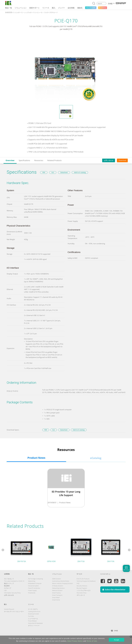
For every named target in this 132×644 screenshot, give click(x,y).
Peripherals (32, 593)
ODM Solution (57, 579)
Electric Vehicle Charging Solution (63, 583)
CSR (5, 590)
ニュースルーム (33, 619)
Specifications (24, 160)
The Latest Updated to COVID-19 (14, 581)
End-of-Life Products (83, 579)
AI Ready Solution (58, 586)
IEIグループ (8, 588)
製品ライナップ (9, 583)
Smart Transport (57, 595)
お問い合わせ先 (9, 595)
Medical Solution (57, 590)
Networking (32, 581)
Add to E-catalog (80, 172)
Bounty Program (82, 588)
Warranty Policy (81, 593)
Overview (10, 160)
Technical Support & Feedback (86, 581)
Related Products (54, 160)
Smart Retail (56, 597)
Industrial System (33, 586)
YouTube (31, 616)
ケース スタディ (33, 609)
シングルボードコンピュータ (33, 12)
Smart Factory (56, 593)
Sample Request (9, 609)
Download (122, 160)
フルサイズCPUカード (51, 12)
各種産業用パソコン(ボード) (14, 12)
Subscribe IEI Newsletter (35, 623)
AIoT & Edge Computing (35, 579)
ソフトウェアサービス (84, 590)
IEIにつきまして (9, 579)
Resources (39, 160)
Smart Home (56, 600)
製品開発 (7, 586)
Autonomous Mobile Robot (61, 581)
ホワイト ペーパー (34, 626)
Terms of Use (92, 641)
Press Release (32, 621)
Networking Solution (58, 588)
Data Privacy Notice (75, 641)
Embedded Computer (35, 583)
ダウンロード (81, 595)
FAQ (78, 583)
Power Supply (32, 590)
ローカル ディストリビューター (14, 611)
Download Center (34, 614)
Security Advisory (82, 586)
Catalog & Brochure (34, 611)
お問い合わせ (109, 160)
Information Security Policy (12, 593)
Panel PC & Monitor (34, 588)
